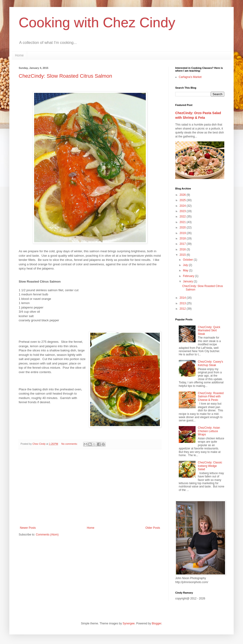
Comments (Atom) (47, 535)
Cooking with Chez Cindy (97, 23)
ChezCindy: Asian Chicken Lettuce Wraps (209, 431)
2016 (183, 249)
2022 (183, 217)
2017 (183, 244)
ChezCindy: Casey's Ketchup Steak (211, 363)
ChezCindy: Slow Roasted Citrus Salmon (65, 76)
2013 (183, 303)
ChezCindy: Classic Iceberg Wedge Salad (210, 466)
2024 (183, 206)
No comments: (70, 444)
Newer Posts (28, 528)
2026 (183, 195)
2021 (183, 222)
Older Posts (153, 528)
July (186, 265)
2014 (183, 298)
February (189, 276)
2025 (183, 200)
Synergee (129, 623)
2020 (183, 227)
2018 (183, 238)
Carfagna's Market (190, 77)
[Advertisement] (90, 488)
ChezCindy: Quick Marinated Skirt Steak (209, 331)
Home (19, 55)
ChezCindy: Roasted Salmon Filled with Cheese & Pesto (211, 397)
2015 (183, 255)
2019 (183, 233)
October (188, 260)
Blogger (157, 623)
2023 (183, 211)
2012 (183, 309)
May (186, 270)
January (188, 281)
